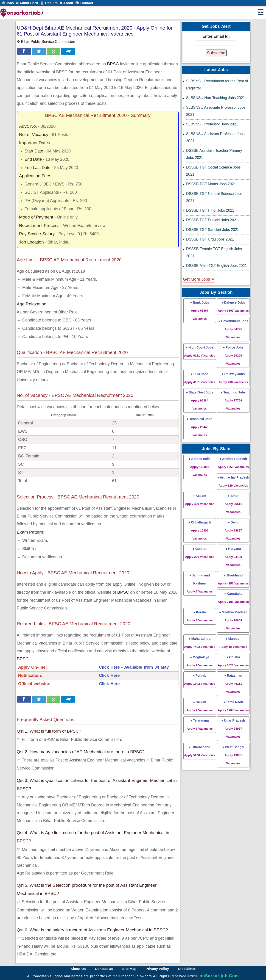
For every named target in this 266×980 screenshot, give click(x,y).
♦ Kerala (200, 616)
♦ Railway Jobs (233, 378)
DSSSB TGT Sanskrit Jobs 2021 (213, 230)
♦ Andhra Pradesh (233, 463)
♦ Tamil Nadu (233, 706)
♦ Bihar (233, 504)
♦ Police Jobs (233, 355)
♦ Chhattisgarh (200, 530)
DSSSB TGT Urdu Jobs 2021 (210, 239)
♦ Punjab (200, 680)
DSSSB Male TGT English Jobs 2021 (216, 266)
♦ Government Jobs (233, 329)
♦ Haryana (233, 557)
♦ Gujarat (200, 553)
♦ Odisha (233, 661)
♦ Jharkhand (233, 579)
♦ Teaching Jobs (233, 400)
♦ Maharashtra (200, 643)
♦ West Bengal (233, 755)
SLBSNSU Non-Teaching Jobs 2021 (216, 98)
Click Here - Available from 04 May (134, 667)
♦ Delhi (233, 530)
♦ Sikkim (200, 706)
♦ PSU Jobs (200, 378)
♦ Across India (200, 467)
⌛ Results (49, 3)
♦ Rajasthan (233, 684)
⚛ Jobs (8, 3)
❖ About (66, 3)
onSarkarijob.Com (219, 976)
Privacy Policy (157, 969)
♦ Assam (200, 500)
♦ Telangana (200, 724)
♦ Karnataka (233, 598)
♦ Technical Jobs (200, 427)
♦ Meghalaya (200, 661)
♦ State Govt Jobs (200, 400)
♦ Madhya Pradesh (233, 620)
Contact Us (104, 969)
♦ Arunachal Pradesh (233, 481)
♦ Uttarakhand (200, 751)
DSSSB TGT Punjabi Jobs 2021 (212, 220)
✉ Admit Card (27, 3)
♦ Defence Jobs (233, 306)
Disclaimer (187, 969)
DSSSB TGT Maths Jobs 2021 (211, 184)
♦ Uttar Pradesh (233, 728)
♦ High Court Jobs (200, 351)
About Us (78, 969)
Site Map (129, 969)
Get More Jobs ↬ (199, 279)
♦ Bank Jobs (200, 310)
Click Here (109, 675)
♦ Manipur (233, 643)
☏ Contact (84, 3)
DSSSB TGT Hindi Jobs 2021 (210, 210)
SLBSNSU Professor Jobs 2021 (212, 124)
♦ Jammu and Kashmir (200, 583)
